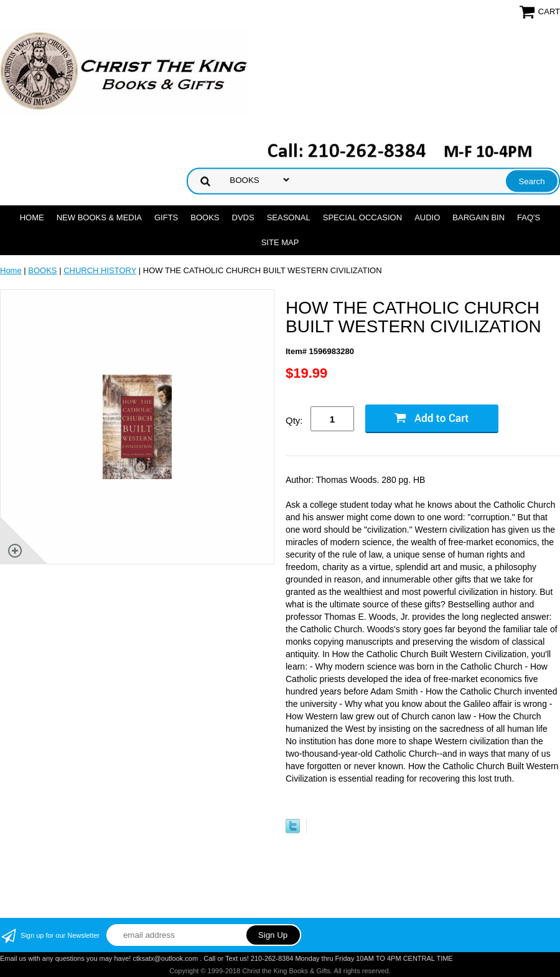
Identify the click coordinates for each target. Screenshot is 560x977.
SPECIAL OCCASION (362, 217)
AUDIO (427, 217)
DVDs (243, 217)
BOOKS (205, 217)
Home (32, 217)
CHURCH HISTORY (100, 270)
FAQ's (529, 217)
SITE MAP (280, 242)
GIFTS (166, 217)
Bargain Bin (478, 217)
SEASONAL (289, 217)
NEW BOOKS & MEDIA (99, 217)
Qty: (294, 420)
